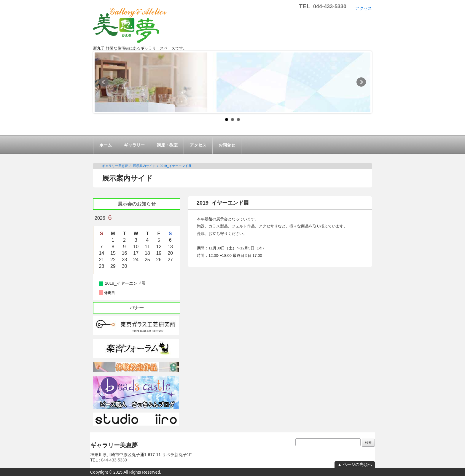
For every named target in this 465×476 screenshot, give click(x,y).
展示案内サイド (144, 166)
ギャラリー (134, 145)
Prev (104, 82)
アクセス (364, 8)
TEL (323, 6)
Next (361, 82)
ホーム (106, 145)
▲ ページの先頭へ (355, 464)
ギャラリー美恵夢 (115, 166)
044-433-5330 (114, 460)
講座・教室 (167, 145)
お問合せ (227, 145)
